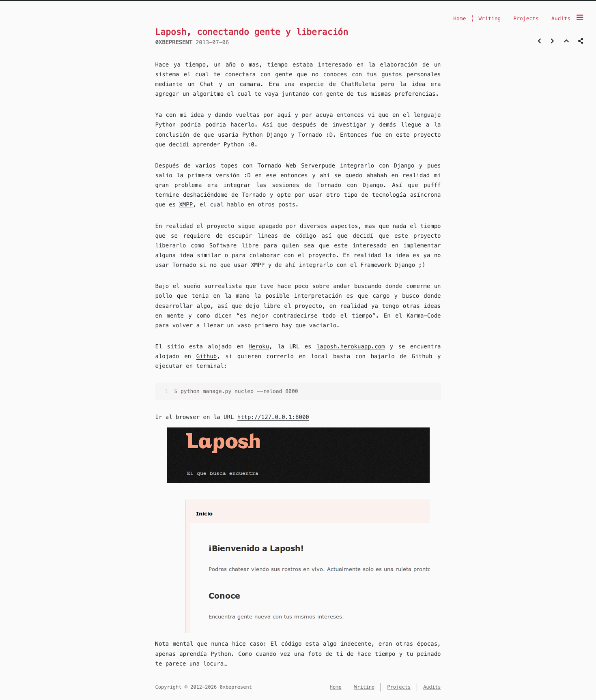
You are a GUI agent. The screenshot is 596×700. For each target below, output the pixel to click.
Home (459, 18)
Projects (526, 18)
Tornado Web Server (289, 165)
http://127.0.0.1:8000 (273, 417)
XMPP (186, 204)
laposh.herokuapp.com (351, 346)
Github (207, 356)
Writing (490, 18)
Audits (561, 18)
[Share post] (581, 41)
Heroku (259, 346)
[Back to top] (566, 41)
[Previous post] (539, 41)
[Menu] (580, 18)
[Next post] (552, 41)
